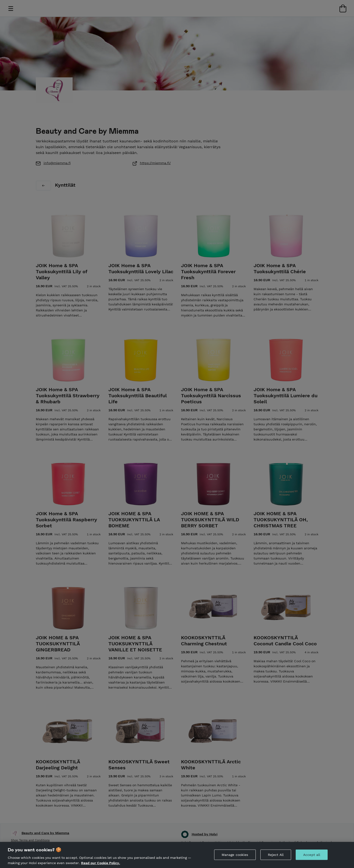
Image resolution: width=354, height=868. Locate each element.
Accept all (312, 859)
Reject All (276, 859)
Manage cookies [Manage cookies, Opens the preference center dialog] (235, 859)
